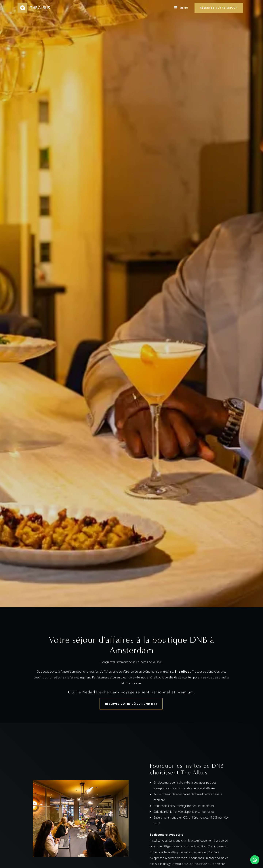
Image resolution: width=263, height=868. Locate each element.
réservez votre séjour (219, 8)
